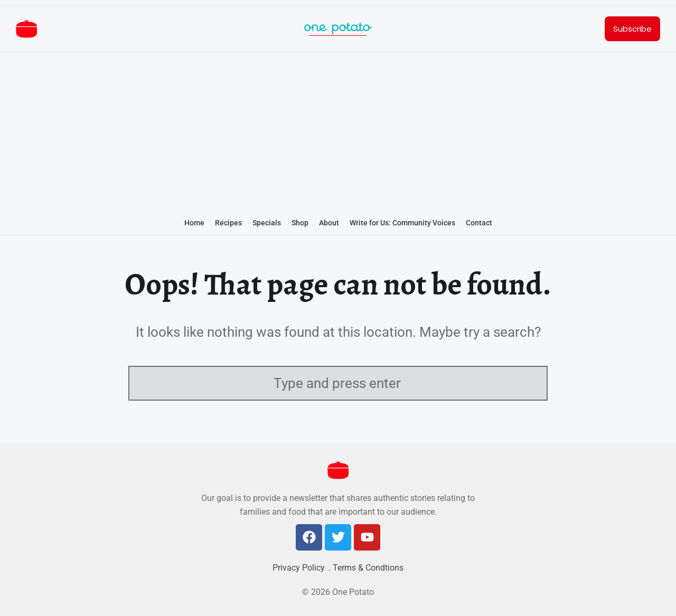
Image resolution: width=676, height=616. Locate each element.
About (329, 223)
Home (194, 223)
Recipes (228, 223)
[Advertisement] (338, 133)
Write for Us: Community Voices (402, 223)
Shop (300, 223)
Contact (479, 223)
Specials (267, 223)
